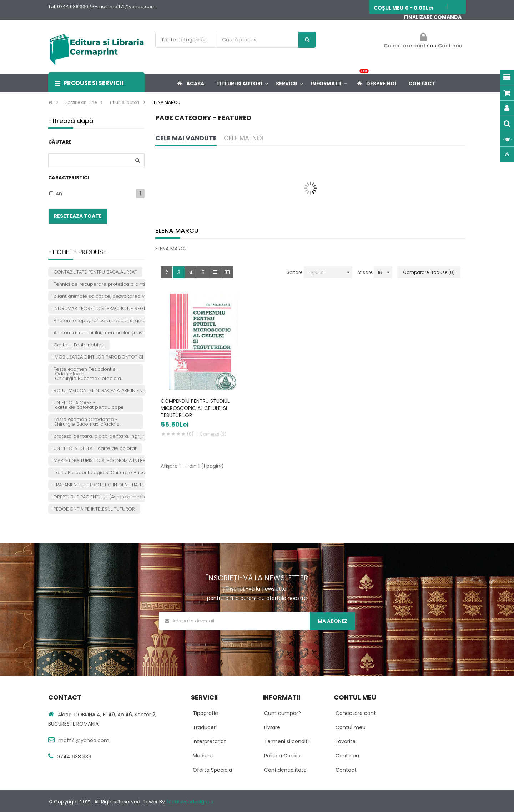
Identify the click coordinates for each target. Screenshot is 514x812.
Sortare (294, 272)
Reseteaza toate (78, 216)
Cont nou (450, 46)
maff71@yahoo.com (84, 740)
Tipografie (205, 713)
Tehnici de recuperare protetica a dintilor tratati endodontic (124, 284)
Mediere (203, 756)
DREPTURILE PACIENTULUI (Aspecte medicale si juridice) (117, 497)
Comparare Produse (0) (429, 272)
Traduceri (205, 727)
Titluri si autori (124, 102)
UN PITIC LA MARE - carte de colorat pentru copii (88, 405)
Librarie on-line (81, 102)
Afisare (365, 272)
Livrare (272, 727)
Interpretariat (209, 741)
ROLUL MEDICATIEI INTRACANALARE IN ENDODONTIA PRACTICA (122, 390)
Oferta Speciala (212, 770)
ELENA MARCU (166, 102)
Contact (346, 770)
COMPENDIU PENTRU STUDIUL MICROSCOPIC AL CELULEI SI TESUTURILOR (195, 408)
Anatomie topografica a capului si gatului (102, 320)
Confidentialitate (285, 770)
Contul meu (351, 727)
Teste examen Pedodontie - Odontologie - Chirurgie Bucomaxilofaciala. (88, 374)
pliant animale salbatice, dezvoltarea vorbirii (106, 296)
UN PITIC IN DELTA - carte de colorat (95, 448)
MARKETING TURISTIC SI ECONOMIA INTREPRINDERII (110, 460)
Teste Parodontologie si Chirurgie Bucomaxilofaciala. (115, 473)
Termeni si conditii (287, 741)
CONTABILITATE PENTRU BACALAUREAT (95, 272)
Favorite (346, 741)
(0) (190, 434)
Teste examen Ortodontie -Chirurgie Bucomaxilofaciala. (87, 422)
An (59, 194)
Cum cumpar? (283, 713)
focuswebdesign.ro (190, 802)
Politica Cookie (282, 756)
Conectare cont (405, 46)
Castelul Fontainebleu (79, 345)
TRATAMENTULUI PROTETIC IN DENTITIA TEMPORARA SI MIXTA (120, 485)
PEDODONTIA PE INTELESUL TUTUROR (94, 509)
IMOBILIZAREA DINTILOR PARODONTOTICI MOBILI (106, 357)
